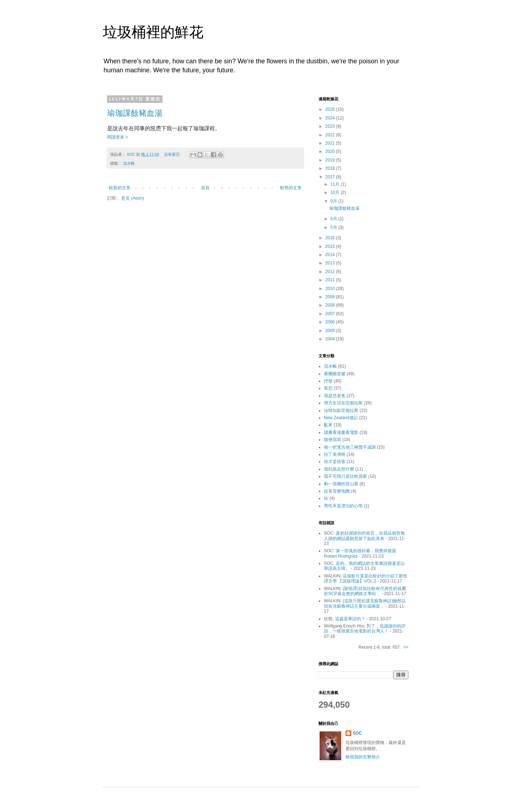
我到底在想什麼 (339, 469)
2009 (331, 297)
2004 (331, 339)
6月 (334, 219)
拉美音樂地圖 (337, 491)
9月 (334, 201)
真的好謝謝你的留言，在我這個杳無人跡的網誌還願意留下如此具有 (364, 536)
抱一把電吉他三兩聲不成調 (350, 447)
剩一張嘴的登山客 (341, 484)
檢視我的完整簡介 (363, 757)
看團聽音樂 (335, 374)
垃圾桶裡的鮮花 (153, 32)
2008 (331, 305)
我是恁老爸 (335, 396)
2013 (331, 263)
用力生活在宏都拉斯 (343, 403)
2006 (331, 322)
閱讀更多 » (118, 137)
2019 (331, 160)
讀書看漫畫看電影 (341, 432)
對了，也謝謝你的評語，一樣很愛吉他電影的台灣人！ (365, 629)
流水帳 (129, 163)
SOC (357, 733)
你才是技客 (335, 462)
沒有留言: (173, 154)
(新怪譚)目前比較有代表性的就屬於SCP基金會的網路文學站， (365, 591)
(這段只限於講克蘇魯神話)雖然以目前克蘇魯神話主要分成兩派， (365, 603)
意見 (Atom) (132, 198)
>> (406, 647)
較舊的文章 (291, 188)
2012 (331, 272)
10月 (336, 192)
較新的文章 (120, 188)
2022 (331, 135)
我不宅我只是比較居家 (345, 476)
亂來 (328, 425)
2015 (331, 246)
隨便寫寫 (333, 440)
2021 (331, 143)
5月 (334, 227)
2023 (331, 126)
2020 (331, 151)
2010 (331, 289)
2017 (331, 177)
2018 (331, 168)
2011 (331, 280)
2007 (331, 314)
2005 (331, 331)
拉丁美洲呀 (335, 454)
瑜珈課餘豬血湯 (135, 113)
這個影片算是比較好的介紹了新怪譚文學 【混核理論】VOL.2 (366, 579)
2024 (331, 118)
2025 (331, 109)
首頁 (205, 188)
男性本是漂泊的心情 (343, 506)
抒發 (328, 381)
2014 (331, 255)
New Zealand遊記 (341, 418)
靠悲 (328, 388)
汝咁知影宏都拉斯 (341, 410)
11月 (336, 184)
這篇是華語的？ (350, 619)
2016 (331, 238)
